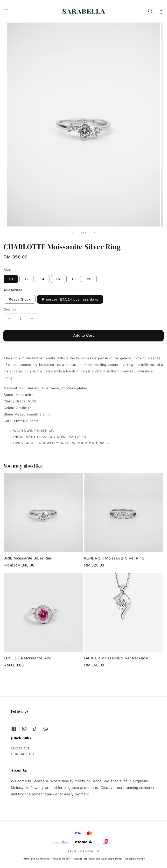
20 (89, 279)
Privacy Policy (61, 859)
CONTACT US (22, 754)
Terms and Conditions (36, 859)
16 (58, 279)
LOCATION (20, 748)
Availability (13, 290)
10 (11, 279)
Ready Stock (20, 299)
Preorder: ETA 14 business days (70, 299)
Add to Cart (84, 335)
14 (42, 279)
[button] (6, 11)
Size (7, 270)
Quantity (10, 309)
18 (74, 279)
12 (27, 279)
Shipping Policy (135, 859)
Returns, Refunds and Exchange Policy (98, 859)
